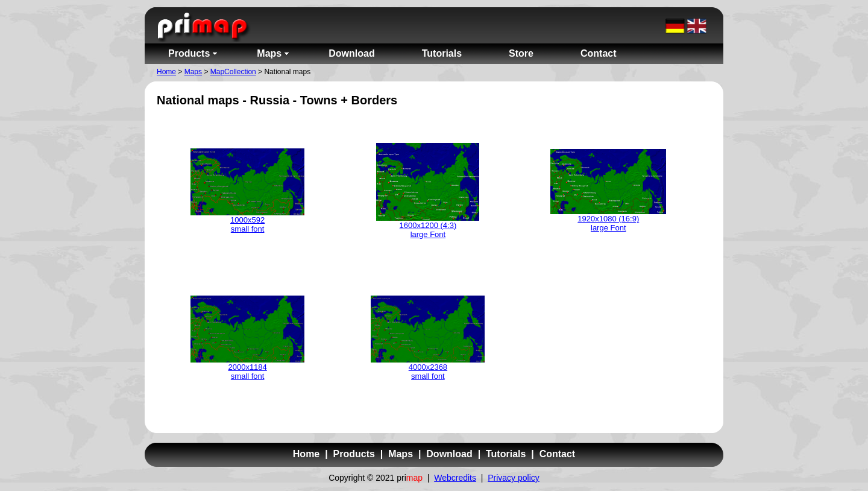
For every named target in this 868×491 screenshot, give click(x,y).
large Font (428, 234)
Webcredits (455, 478)
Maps (193, 72)
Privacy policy (514, 478)
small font (248, 229)
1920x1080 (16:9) (608, 219)
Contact (558, 454)
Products (354, 454)
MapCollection (233, 72)
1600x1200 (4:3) (428, 225)
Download (449, 454)
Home (166, 72)
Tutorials (506, 454)
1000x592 (247, 220)
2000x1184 (247, 367)
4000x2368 (428, 367)
